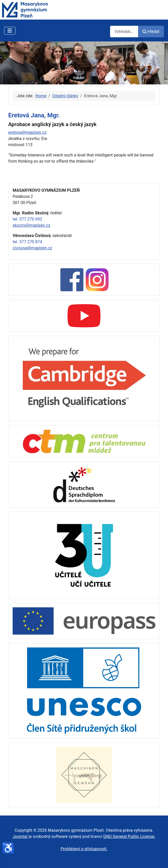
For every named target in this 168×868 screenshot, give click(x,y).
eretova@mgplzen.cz (27, 132)
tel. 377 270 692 (27, 219)
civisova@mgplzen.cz (32, 248)
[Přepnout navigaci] (10, 31)
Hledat (151, 32)
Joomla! (20, 836)
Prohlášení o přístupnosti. (84, 849)
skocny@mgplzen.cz (31, 225)
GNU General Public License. (129, 836)
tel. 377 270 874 (27, 242)
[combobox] (124, 32)
